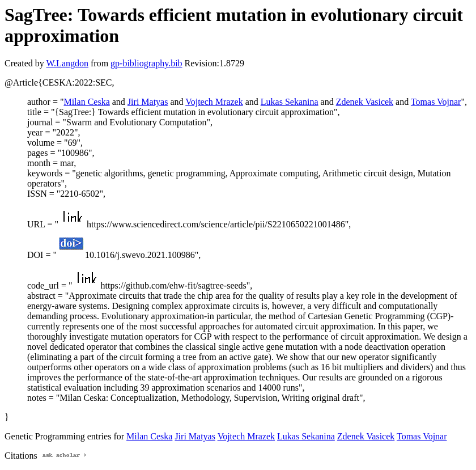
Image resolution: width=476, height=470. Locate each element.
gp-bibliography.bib (146, 63)
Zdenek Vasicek (365, 102)
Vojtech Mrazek (214, 102)
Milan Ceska (86, 102)
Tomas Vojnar (436, 102)
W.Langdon (67, 63)
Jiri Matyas (148, 102)
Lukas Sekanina (290, 102)
